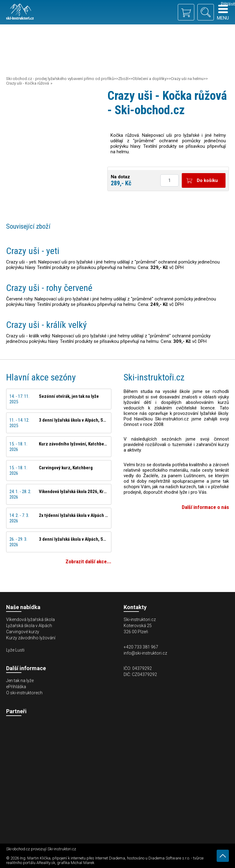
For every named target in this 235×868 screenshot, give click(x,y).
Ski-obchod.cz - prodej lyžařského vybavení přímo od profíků (60, 79)
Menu (223, 12)
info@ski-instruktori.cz (145, 653)
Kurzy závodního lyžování (31, 638)
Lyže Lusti (15, 650)
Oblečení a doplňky (149, 79)
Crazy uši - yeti (33, 251)
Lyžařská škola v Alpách (29, 626)
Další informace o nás (205, 507)
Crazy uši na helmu (187, 79)
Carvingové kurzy (23, 632)
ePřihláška (16, 687)
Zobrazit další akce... (88, 561)
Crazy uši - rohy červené (49, 288)
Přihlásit (228, 4)
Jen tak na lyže (20, 681)
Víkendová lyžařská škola (30, 619)
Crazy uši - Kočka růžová (28, 83)
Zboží (123, 79)
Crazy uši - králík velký (47, 325)
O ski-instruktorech (24, 693)
